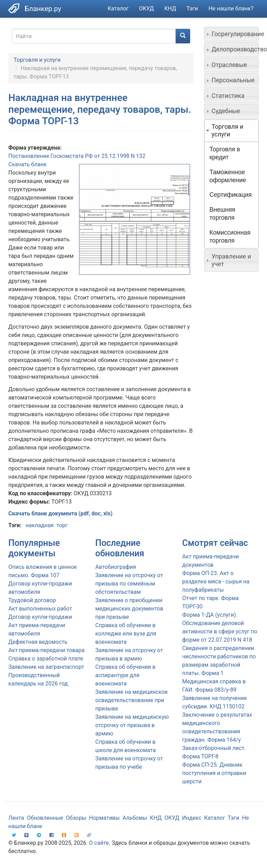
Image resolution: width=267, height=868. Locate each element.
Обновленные (45, 818)
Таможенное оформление (228, 176)
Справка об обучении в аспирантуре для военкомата (125, 675)
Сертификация (231, 195)
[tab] (232, 34)
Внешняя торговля (222, 214)
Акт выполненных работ (40, 609)
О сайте (99, 843)
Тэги (192, 9)
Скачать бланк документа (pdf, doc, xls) (60, 513)
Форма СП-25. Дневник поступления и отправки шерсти (214, 773)
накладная (39, 525)
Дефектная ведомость (38, 642)
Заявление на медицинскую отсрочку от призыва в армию (132, 725)
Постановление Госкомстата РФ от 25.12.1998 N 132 (77, 156)
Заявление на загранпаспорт (46, 667)
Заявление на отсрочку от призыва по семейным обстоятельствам (129, 584)
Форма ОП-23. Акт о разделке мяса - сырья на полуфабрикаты (216, 582)
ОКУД (147, 9)
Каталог (118, 9)
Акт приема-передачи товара (46, 650)
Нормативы (104, 818)
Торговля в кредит (225, 153)
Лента (16, 818)
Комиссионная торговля (230, 237)
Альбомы (135, 818)
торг (62, 525)
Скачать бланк (27, 164)
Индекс (192, 818)
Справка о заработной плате (46, 659)
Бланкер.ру (43, 9)
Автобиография (116, 567)
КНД (170, 9)
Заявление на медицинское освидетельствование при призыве (131, 700)
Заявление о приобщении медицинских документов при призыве (129, 609)
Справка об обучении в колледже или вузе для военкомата (126, 634)
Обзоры (76, 818)
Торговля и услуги (37, 60)
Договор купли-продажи (40, 617)
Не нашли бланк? (231, 9)
